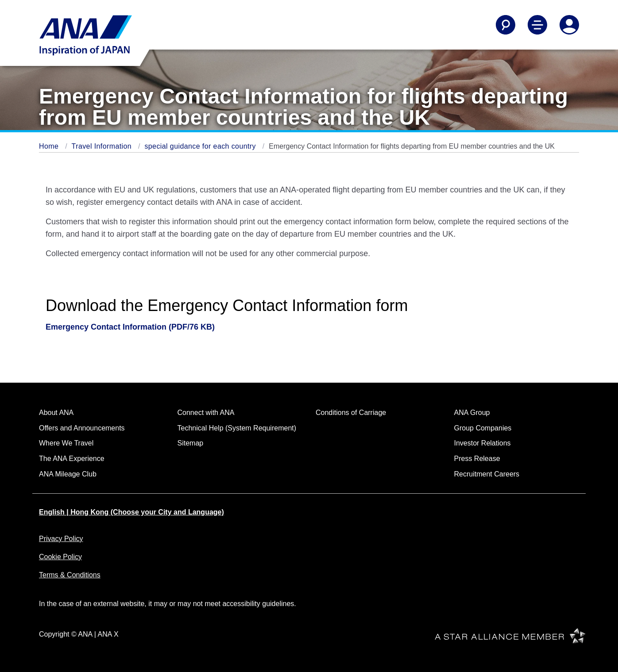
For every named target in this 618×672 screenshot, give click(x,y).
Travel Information (103, 146)
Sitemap (191, 443)
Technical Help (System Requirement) (237, 428)
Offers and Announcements (82, 428)
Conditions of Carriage (351, 413)
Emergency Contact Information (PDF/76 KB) (130, 327)
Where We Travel (66, 443)
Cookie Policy (60, 557)
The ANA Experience (72, 459)
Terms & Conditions (70, 575)
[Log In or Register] (569, 25)
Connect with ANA (206, 413)
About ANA (56, 413)
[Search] (506, 25)
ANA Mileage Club (68, 474)
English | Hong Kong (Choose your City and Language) (131, 512)
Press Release (477, 459)
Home (50, 146)
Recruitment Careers (487, 474)
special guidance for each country (201, 146)
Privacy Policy (61, 539)
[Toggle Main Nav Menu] (537, 25)
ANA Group (472, 413)
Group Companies (483, 428)
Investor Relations (483, 443)
